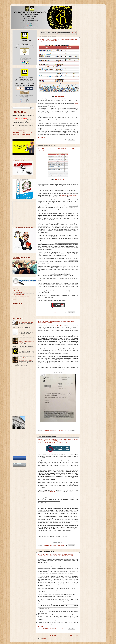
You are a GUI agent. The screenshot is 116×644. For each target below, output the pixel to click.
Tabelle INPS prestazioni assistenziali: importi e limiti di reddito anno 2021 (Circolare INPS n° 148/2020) (58, 40)
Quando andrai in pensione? (19, 294)
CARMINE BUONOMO (48, 140)
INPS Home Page (16, 291)
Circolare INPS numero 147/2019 (69, 195)
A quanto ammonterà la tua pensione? (21, 296)
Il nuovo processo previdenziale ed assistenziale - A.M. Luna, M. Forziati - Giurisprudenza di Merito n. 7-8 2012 (26, 341)
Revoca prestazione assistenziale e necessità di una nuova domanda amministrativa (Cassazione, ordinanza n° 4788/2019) (57, 555)
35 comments (61, 545)
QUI (57, 326)
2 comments (61, 430)
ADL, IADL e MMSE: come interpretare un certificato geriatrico (26, 322)
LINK (67, 455)
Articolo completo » (42, 137)
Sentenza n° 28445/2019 (50, 492)
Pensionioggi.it (60, 96)
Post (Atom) (45, 638)
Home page (53, 635)
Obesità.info (15, 298)
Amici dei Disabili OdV (17, 293)
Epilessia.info (15, 300)
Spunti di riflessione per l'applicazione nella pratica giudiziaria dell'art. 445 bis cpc (25, 359)
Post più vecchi (74, 635)
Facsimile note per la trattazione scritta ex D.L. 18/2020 (26, 330)
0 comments (61, 140)
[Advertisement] (18, 391)
